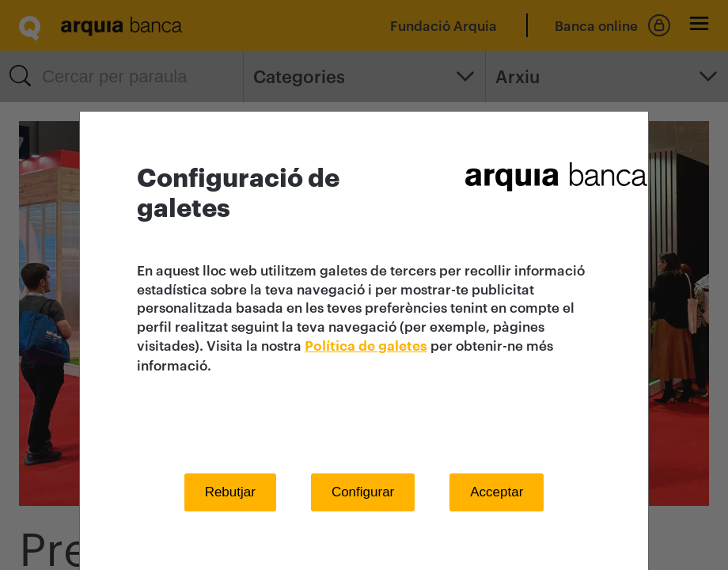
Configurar (363, 492)
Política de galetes (366, 346)
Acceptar (497, 492)
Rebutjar (230, 492)
